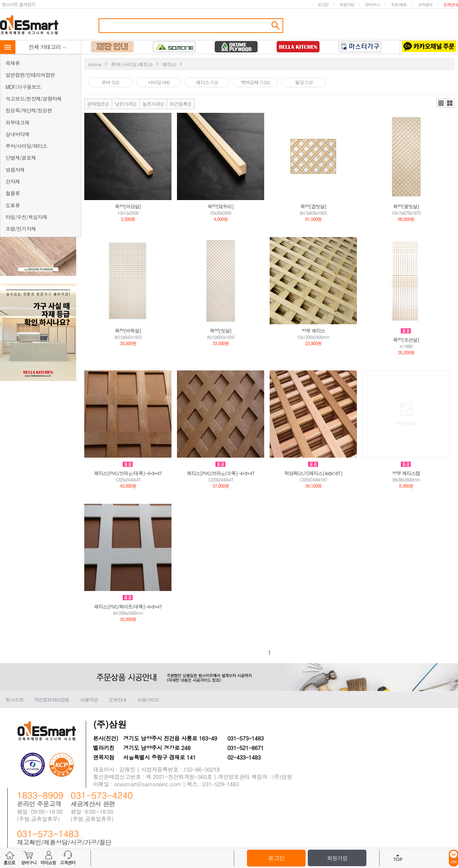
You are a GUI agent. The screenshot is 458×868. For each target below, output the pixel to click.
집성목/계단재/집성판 (29, 110)
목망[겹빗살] (313, 206)
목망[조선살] (406, 340)
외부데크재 (17, 122)
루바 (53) (110, 82)
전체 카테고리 (48, 47)
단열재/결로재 (21, 158)
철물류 (13, 193)
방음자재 (15, 170)
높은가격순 (153, 104)
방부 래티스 (313, 331)
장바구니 (372, 5)
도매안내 (451, 5)
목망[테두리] (221, 206)
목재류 (13, 63)
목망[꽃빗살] (406, 206)
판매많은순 (98, 104)
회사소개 (14, 700)
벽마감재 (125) (256, 82)
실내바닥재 (17, 134)
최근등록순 (181, 104)
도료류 (13, 205)
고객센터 (425, 5)
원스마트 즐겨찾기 (19, 4)
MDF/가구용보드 (23, 87)
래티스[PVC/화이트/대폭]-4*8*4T (128, 607)
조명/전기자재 (21, 229)
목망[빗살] (221, 331)
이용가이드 (148, 700)
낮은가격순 (126, 104)
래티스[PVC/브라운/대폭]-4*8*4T (128, 473)
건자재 (13, 181)
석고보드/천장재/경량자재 (34, 99)
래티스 (169, 64)
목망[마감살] (128, 206)
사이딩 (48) (159, 82)
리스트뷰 (441, 103)
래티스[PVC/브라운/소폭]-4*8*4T (221, 473)
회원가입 (347, 5)
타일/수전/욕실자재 (26, 217)
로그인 (323, 5)
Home (95, 64)
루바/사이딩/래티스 (26, 146)
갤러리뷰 (450, 103)
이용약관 (89, 700)
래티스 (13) (207, 82)
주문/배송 (399, 5)
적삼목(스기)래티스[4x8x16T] (313, 473)
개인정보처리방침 (52, 700)
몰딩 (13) (304, 82)
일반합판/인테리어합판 (30, 75)
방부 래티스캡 (406, 473)
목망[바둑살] (128, 331)
